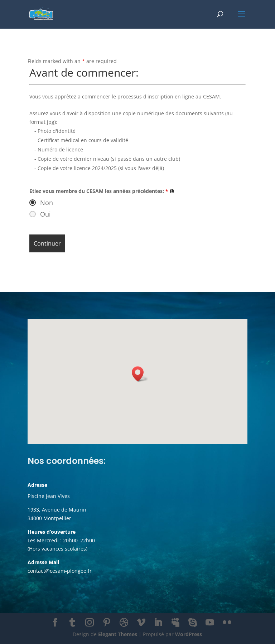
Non (47, 203)
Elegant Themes (118, 634)
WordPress (189, 634)
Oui (45, 214)
